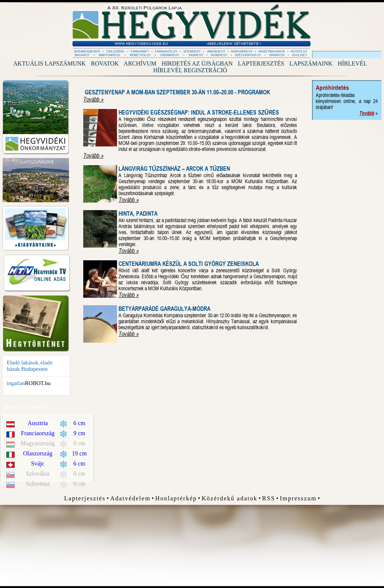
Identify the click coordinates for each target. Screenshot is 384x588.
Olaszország (38, 453)
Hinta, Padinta (138, 214)
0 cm (79, 443)
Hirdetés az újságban (197, 63)
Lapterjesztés (261, 63)
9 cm (79, 433)
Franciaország (38, 433)
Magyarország (38, 443)
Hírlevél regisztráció (190, 70)
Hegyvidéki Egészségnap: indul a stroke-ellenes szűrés (199, 113)
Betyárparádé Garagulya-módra (164, 309)
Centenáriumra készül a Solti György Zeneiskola (189, 264)
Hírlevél (352, 63)
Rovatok (105, 63)
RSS (268, 498)
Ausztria (38, 423)
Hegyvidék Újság (192, 31)
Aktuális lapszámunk (49, 63)
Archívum (140, 63)
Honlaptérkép (176, 498)
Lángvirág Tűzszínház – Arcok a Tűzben (174, 169)
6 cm (79, 423)
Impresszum (298, 498)
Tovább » (93, 99)
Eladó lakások (23, 363)
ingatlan (16, 383)
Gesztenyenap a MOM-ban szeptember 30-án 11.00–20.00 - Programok (177, 92)
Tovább (367, 113)
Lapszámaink (311, 63)
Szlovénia (38, 484)
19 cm (79, 453)
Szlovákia (38, 474)
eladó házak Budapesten (30, 366)
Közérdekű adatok (230, 498)
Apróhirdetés (332, 88)
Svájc (38, 463)
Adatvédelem (130, 498)
